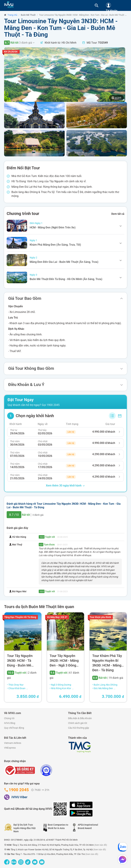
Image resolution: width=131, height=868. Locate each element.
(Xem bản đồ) (101, 845)
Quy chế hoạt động (14, 728)
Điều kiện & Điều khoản (80, 718)
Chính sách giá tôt (78, 723)
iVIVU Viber (19, 797)
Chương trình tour (23, 214)
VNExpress (10, 748)
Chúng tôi (9, 718)
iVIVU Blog (10, 723)
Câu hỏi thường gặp (79, 728)
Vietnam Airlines (13, 743)
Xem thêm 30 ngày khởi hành (66, 486)
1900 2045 (53, 405)
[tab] (65, 226)
